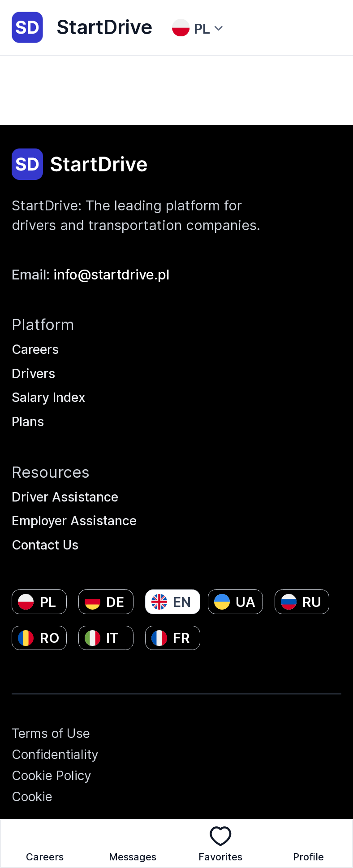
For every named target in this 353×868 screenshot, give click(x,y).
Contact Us (48, 539)
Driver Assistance (69, 488)
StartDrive (82, 27)
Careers (37, 335)
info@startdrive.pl (111, 259)
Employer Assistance (79, 514)
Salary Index (52, 386)
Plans (29, 412)
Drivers (35, 360)
